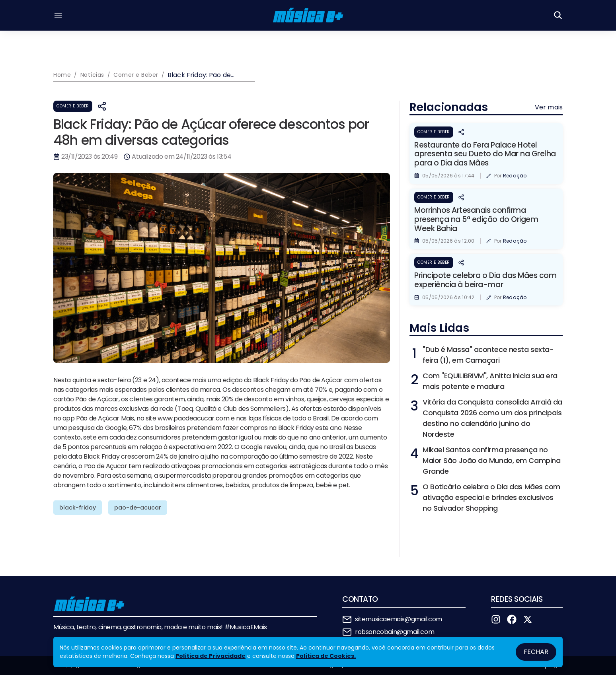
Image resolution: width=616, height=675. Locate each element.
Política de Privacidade (211, 656)
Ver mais (549, 107)
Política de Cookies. (326, 656)
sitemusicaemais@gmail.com (399, 619)
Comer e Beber (73, 106)
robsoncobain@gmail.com (395, 632)
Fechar (536, 652)
